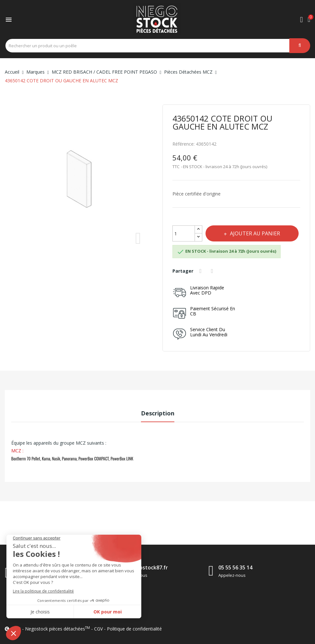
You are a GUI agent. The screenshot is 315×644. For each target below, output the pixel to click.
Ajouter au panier (255, 233)
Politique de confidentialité (134, 629)
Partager (202, 271)
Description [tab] (158, 413)
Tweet (213, 271)
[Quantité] (184, 233)
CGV (98, 629)
